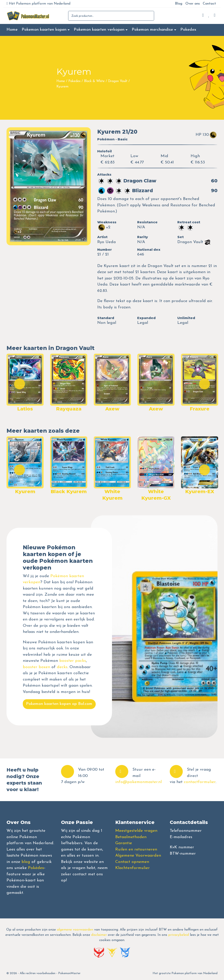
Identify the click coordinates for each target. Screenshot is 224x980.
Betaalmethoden (131, 837)
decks (62, 667)
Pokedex (188, 30)
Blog (179, 4)
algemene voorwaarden (75, 930)
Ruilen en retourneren (136, 850)
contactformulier (200, 782)
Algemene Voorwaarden (138, 856)
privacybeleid (179, 935)
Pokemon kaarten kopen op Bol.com (59, 704)
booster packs (73, 661)
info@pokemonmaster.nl (138, 782)
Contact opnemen (132, 862)
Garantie (124, 843)
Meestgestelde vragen (136, 831)
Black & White (94, 81)
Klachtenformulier (133, 868)
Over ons (193, 4)
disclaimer (99, 935)
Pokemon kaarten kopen (44, 30)
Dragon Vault (118, 81)
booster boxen (36, 667)
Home (12, 30)
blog (26, 862)
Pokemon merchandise (152, 30)
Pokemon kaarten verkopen (99, 30)
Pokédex (36, 868)
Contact (209, 4)
